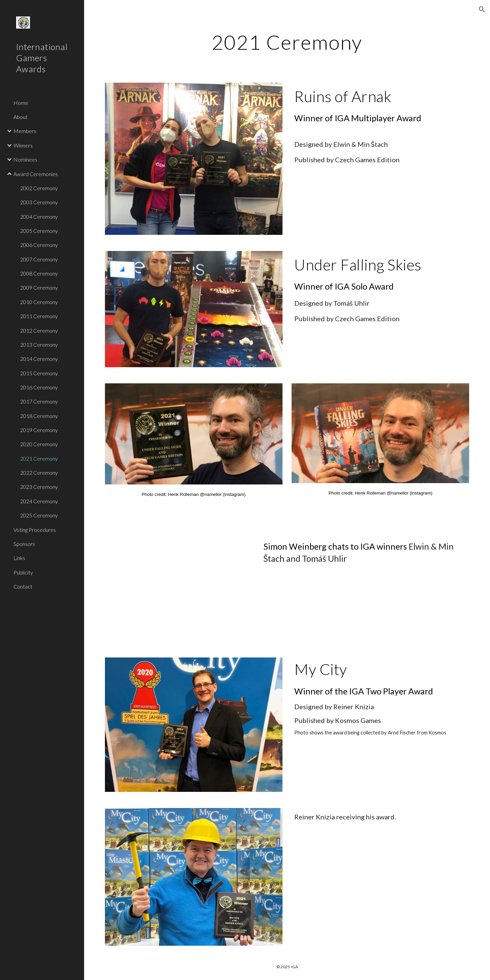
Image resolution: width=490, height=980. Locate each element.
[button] (482, 9)
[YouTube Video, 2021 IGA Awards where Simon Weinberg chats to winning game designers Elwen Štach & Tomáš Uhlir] (178, 589)
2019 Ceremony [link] (39, 430)
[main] (287, 42)
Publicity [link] (23, 572)
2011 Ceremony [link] (39, 316)
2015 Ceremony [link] (39, 373)
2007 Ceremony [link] (39, 259)
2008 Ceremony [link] (39, 273)
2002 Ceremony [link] (39, 188)
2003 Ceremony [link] (39, 202)
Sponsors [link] (24, 544)
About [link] (21, 117)
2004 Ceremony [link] (39, 217)
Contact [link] (23, 586)
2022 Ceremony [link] (39, 473)
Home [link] (21, 103)
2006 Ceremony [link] (39, 245)
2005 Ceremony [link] (39, 231)
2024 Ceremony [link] (39, 501)
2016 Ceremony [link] (39, 387)
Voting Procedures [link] (35, 530)
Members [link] (25, 131)
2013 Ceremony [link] (39, 345)
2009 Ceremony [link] (39, 287)
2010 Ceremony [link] (39, 302)
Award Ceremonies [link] (36, 174)
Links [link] (19, 558)
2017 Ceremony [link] (39, 401)
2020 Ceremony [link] (39, 444)
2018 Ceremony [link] (39, 416)
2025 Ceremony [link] (39, 515)
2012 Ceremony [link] (39, 330)
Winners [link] (23, 145)
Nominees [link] (25, 159)
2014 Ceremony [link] (39, 359)
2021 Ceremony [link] (39, 458)
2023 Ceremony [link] (39, 487)
